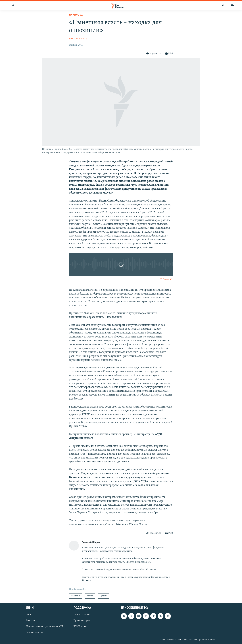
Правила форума (83, 621)
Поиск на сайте (82, 615)
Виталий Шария (78, 39)
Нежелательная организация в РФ (45, 627)
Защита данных (35, 632)
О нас (29, 615)
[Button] (154, 54)
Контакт (30, 621)
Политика (76, 15)
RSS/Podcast (80, 627)
